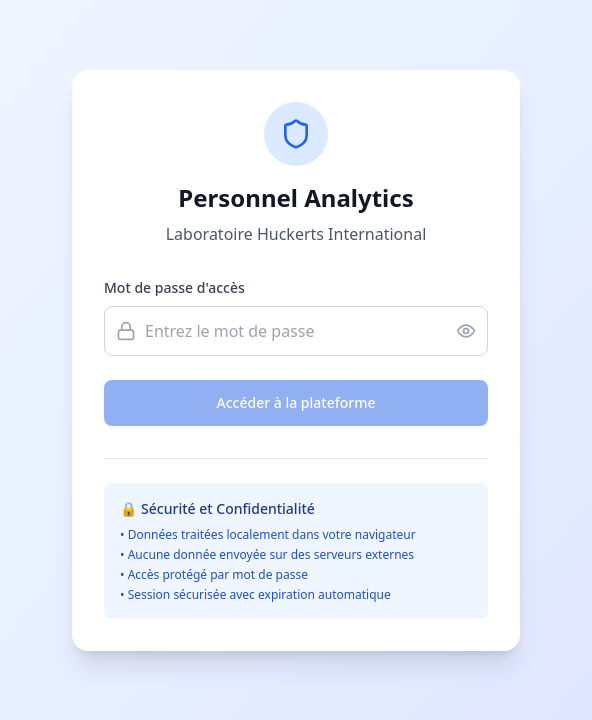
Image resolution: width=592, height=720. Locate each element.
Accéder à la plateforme (296, 402)
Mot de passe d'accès (174, 287)
